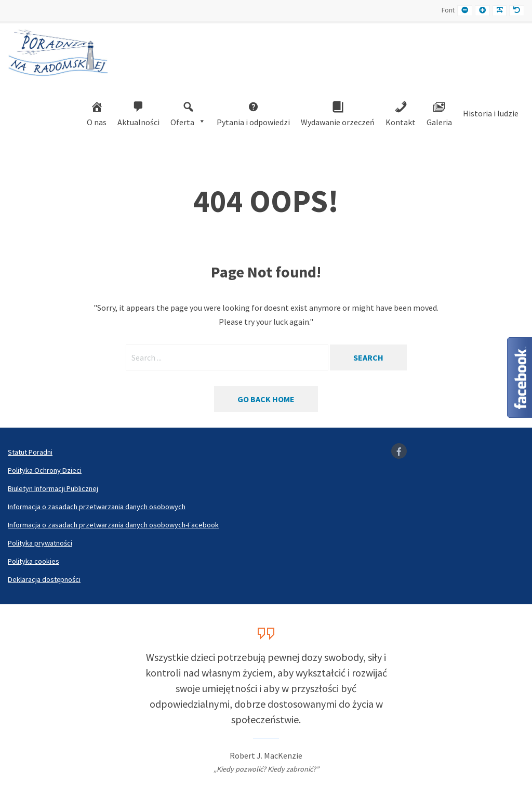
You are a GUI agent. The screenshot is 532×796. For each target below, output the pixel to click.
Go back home (266, 399)
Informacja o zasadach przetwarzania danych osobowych (97, 507)
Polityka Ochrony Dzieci (45, 470)
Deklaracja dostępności (44, 579)
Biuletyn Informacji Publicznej (53, 488)
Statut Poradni (30, 452)
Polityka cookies (34, 561)
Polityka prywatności (40, 543)
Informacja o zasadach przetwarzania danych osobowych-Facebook (113, 525)
